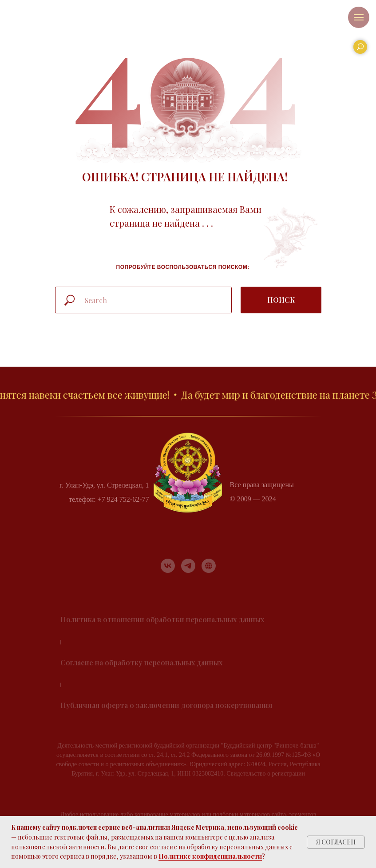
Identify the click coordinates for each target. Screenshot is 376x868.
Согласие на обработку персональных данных (141, 662)
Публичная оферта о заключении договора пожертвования (166, 705)
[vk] (168, 566)
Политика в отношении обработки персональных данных (162, 619)
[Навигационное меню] (359, 17)
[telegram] (188, 566)
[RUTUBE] (209, 566)
